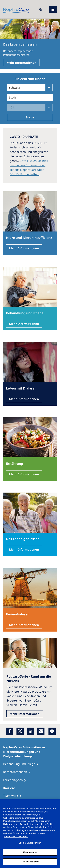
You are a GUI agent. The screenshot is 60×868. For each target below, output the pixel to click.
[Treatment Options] (14, 796)
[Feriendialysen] (16, 780)
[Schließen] (56, 804)
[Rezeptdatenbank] (18, 772)
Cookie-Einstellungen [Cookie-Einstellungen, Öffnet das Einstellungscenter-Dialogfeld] (30, 843)
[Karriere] (11, 788)
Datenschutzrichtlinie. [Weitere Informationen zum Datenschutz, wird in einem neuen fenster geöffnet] (16, 837)
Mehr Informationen (21, 63)
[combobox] (9, 97)
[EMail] (41, 731)
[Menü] (53, 9)
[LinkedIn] (30, 731)
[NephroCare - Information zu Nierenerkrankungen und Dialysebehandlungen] (30, 752)
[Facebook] (10, 731)
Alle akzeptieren (30, 862)
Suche (30, 117)
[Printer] (52, 731)
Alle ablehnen (30, 852)
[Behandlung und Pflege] (22, 764)
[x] (20, 731)
